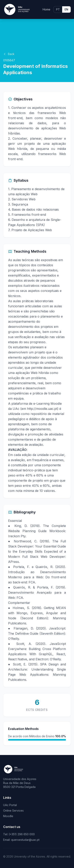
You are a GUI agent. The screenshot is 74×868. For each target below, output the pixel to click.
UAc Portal (10, 805)
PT (58, 9)
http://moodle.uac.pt (42, 409)
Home (46, 9)
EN (66, 9)
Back (9, 54)
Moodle (8, 816)
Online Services (13, 811)
